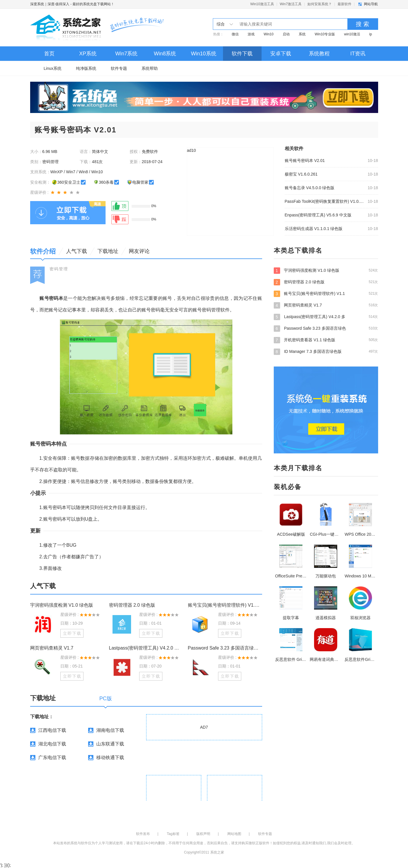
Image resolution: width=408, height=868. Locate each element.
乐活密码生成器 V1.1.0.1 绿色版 (314, 229)
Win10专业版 (325, 34)
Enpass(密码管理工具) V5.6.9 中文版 (318, 215)
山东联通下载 (110, 744)
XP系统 (88, 54)
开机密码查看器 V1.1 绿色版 (326, 340)
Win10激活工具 (262, 4)
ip (370, 34)
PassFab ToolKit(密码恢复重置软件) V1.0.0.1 (324, 201)
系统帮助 (150, 68)
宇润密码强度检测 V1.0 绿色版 (62, 605)
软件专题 (119, 68)
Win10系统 (203, 54)
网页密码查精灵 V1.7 (52, 648)
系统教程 (319, 54)
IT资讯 (358, 54)
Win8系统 (165, 54)
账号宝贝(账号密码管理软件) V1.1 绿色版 (225, 605)
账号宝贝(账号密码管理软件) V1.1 (326, 293)
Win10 (269, 34)
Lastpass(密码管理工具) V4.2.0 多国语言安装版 (146, 648)
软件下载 (242, 54)
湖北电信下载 (52, 744)
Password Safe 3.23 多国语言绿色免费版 (225, 648)
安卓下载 (281, 54)
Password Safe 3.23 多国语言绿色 (326, 328)
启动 (286, 34)
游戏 (251, 34)
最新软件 (344, 4)
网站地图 (234, 834)
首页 (49, 54)
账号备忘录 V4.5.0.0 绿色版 (310, 188)
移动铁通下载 (110, 757)
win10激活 (352, 34)
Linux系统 (53, 68)
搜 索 (362, 24)
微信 (235, 34)
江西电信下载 (52, 730)
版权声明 (203, 834)
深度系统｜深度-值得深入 (50, 4)
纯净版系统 (86, 68)
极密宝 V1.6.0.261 (301, 174)
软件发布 (143, 834)
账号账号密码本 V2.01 (305, 161)
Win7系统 (126, 54)
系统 (302, 34)
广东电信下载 (52, 757)
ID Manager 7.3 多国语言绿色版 (326, 351)
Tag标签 (173, 834)
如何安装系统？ (320, 4)
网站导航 (371, 4)
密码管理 (59, 269)
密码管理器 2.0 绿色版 (132, 605)
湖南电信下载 (110, 730)
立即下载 (72, 633)
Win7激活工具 (291, 4)
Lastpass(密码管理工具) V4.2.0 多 (326, 317)
